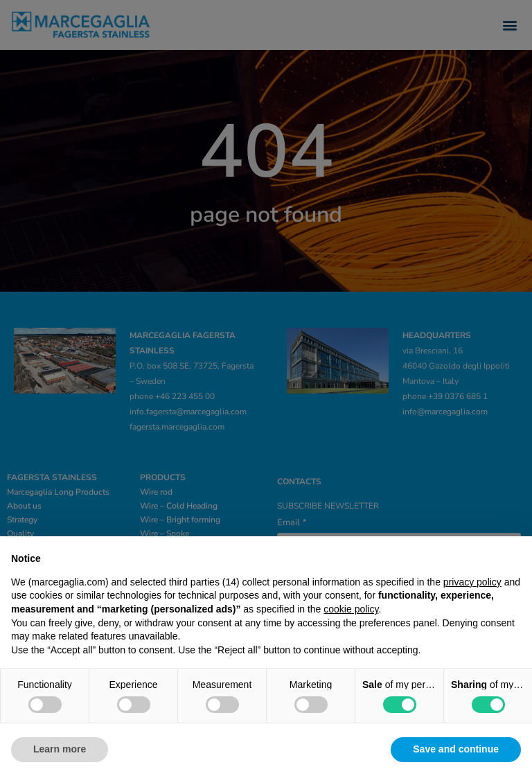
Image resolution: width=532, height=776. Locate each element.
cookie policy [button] (351, 609)
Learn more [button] (60, 749)
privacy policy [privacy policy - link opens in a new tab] (472, 582)
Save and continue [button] (456, 749)
